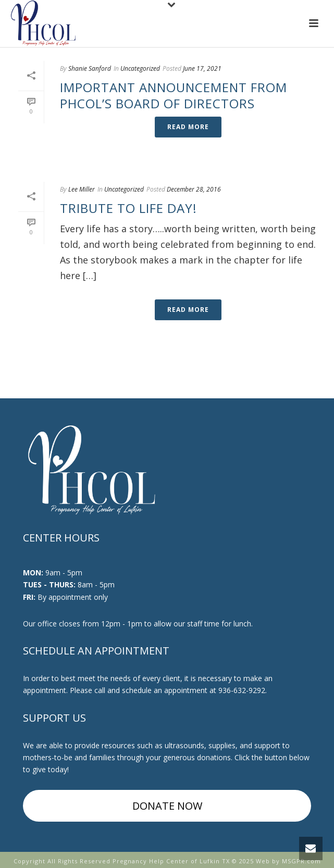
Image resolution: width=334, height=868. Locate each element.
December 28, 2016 (194, 189)
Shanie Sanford (90, 68)
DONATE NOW (167, 806)
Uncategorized (140, 68)
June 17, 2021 (202, 68)
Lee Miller (82, 189)
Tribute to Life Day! (128, 208)
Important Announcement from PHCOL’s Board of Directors (174, 95)
